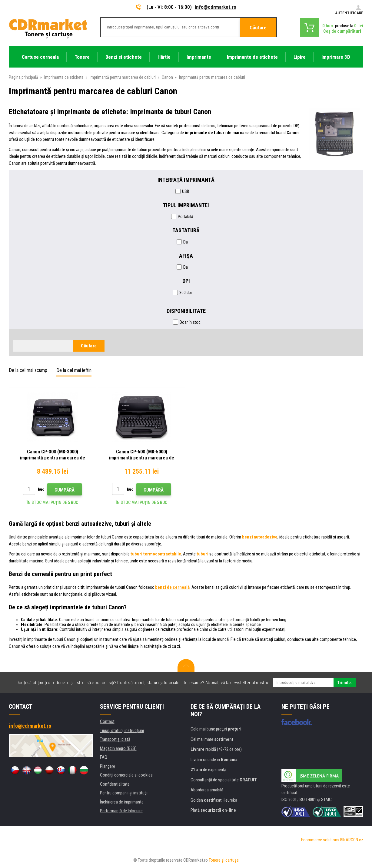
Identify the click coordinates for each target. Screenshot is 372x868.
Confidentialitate (115, 784)
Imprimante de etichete (64, 77)
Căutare (258, 28)
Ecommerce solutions (320, 840)
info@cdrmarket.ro (216, 7)
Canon (167, 77)
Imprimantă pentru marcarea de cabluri (123, 77)
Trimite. (345, 683)
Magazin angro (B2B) (118, 748)
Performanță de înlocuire (121, 811)
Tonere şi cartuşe (224, 860)
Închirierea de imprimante (122, 802)
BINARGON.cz (352, 840)
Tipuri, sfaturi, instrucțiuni (122, 731)
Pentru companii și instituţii (124, 793)
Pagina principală (23, 77)
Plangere (108, 766)
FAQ (104, 757)
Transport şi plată (115, 739)
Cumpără (65, 490)
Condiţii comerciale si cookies (126, 775)
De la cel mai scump (28, 370)
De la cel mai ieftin (74, 370)
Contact (107, 721)
